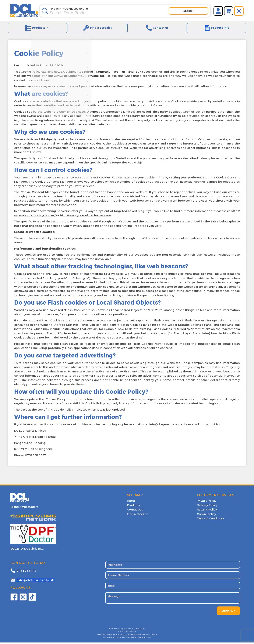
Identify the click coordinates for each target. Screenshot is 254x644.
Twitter (23, 598)
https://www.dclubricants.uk (66, 78)
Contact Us (134, 511)
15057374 (140, 630)
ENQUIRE (227, 612)
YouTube (32, 598)
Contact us (157, 29)
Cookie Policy (206, 515)
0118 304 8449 (26, 572)
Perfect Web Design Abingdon (133, 639)
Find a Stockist (97, 29)
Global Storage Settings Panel (190, 327)
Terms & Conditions (210, 519)
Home (131, 503)
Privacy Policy (206, 503)
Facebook (14, 598)
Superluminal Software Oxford (142, 636)
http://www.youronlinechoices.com (85, 217)
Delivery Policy (207, 507)
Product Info (217, 29)
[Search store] (109, 11)
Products (37, 29)
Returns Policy (206, 511)
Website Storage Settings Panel (64, 327)
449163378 (131, 633)
